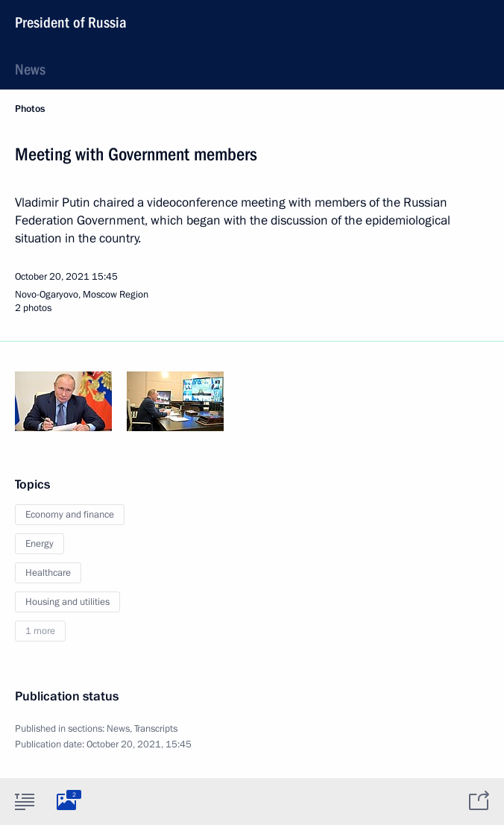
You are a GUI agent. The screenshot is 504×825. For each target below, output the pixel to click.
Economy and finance (70, 515)
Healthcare (48, 573)
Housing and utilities (67, 602)
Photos (30, 109)
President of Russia (71, 22)
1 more (40, 631)
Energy (40, 544)
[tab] (25, 801)
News (30, 69)
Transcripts (156, 729)
